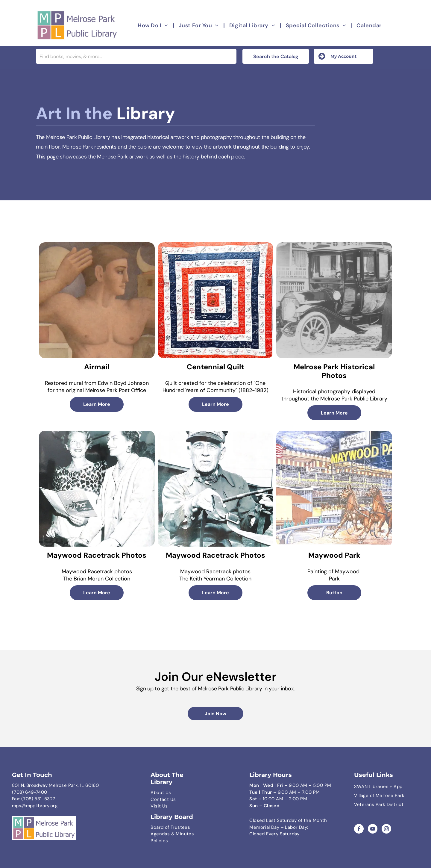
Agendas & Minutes (172, 834)
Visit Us (159, 806)
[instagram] (386, 830)
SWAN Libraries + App (378, 787)
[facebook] (359, 830)
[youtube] (373, 830)
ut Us (165, 793)
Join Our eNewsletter (216, 677)
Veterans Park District (379, 805)
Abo (155, 793)
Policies (159, 841)
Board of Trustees (170, 827)
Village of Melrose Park (379, 796)
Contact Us (163, 799)
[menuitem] (154, 26)
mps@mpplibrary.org (35, 806)
